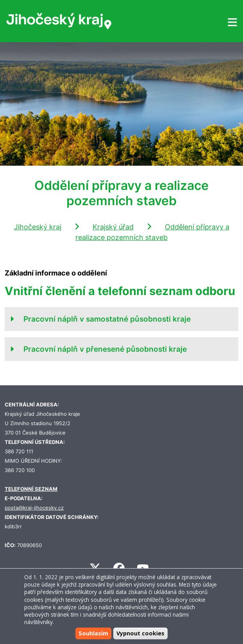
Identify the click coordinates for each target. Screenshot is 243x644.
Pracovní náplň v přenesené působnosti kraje (105, 349)
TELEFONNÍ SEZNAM (31, 489)
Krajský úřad (113, 227)
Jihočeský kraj (38, 227)
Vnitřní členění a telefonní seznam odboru (120, 291)
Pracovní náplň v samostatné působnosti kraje (107, 319)
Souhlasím (93, 633)
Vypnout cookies (140, 633)
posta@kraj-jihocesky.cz (34, 508)
